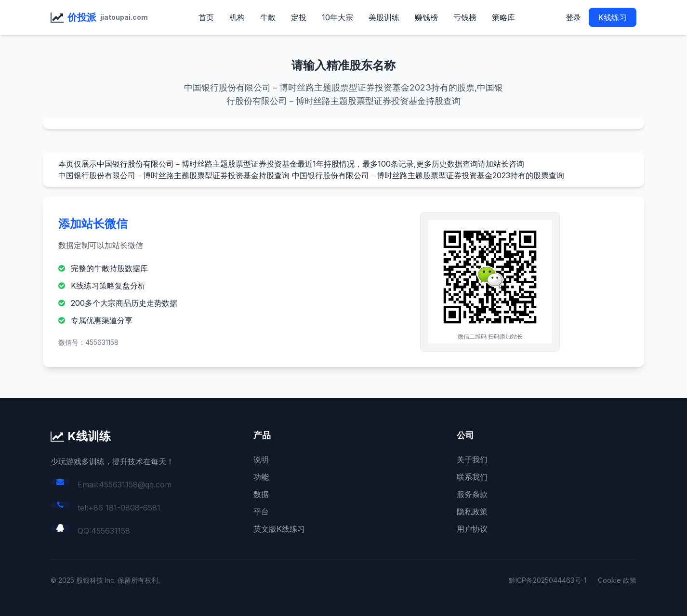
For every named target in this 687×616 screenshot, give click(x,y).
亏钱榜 (465, 17)
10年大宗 (337, 17)
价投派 (82, 17)
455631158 (111, 531)
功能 (261, 477)
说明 (261, 459)
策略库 (503, 17)
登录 (573, 17)
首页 (206, 17)
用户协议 (472, 529)
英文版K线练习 (279, 529)
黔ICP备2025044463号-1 (548, 580)
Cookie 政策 (617, 580)
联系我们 (472, 477)
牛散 (268, 17)
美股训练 (384, 17)
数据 (261, 494)
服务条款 (472, 494)
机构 (237, 17)
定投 (299, 17)
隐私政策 (472, 511)
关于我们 (472, 459)
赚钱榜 (426, 17)
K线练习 (613, 17)
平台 (261, 511)
